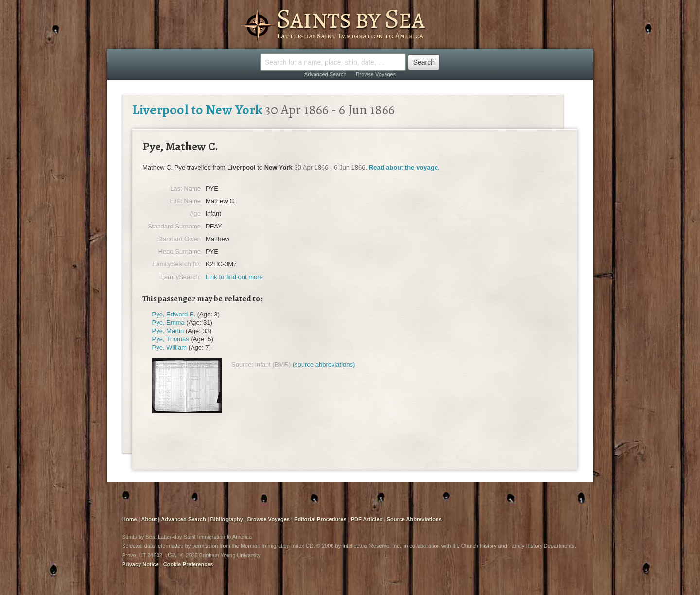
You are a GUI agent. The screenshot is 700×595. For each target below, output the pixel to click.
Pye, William (170, 347)
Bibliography (227, 519)
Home (130, 519)
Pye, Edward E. (174, 314)
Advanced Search (325, 74)
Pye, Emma (168, 323)
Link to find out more (234, 277)
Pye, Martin (168, 331)
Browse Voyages (376, 74)
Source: (242, 364)
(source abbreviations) (324, 364)
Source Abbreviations (414, 519)
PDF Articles (367, 519)
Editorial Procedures (320, 519)
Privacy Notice (140, 564)
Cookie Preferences (188, 564)
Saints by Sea (350, 18)
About (149, 519)
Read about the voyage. (404, 167)
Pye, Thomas (171, 339)
